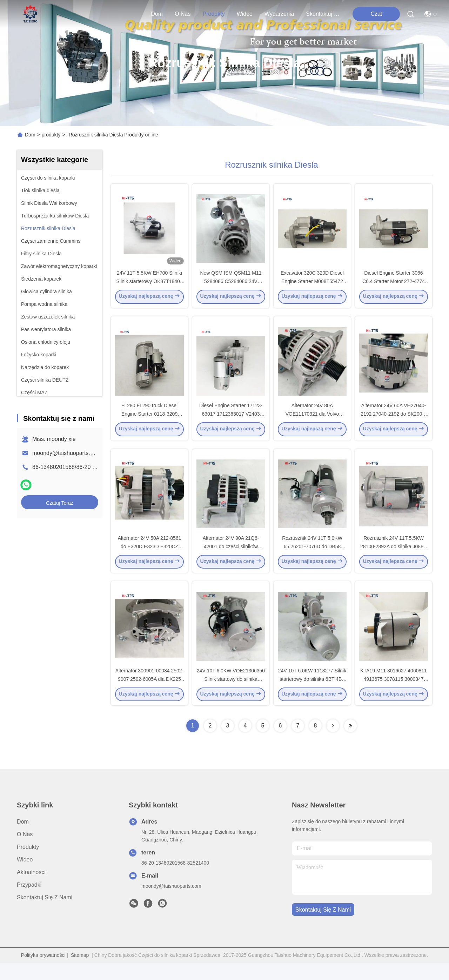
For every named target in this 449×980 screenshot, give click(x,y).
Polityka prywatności (43, 972)
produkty (213, 14)
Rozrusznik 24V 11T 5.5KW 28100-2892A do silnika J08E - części (394, 559)
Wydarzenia (279, 14)
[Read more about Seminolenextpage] (333, 743)
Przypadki (29, 902)
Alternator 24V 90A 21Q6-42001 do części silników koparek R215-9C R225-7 (231, 559)
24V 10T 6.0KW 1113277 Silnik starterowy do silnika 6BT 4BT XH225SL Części (312, 696)
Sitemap (80, 972)
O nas (183, 14)
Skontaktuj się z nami (323, 14)
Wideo (245, 14)
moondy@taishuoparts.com (66, 453)
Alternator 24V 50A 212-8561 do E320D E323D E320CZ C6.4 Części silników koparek (149, 559)
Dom (157, 14)
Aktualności (31, 889)
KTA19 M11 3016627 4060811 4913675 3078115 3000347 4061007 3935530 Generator (394, 696)
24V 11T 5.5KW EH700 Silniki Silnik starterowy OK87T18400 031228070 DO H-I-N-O (149, 286)
